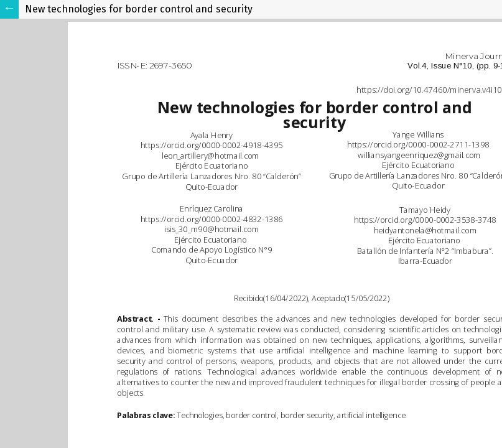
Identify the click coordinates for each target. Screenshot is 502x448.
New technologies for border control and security (139, 9)
